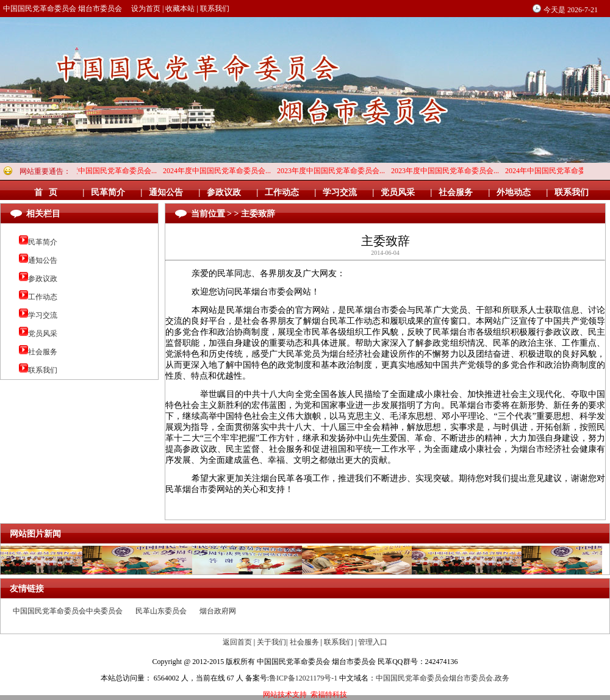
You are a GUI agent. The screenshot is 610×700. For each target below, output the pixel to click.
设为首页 (146, 9)
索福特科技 (329, 695)
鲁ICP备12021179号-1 (303, 678)
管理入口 (373, 642)
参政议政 (43, 279)
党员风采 (43, 334)
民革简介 (43, 242)
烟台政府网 (218, 611)
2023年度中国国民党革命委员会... (333, 171)
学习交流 (43, 315)
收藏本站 (180, 9)
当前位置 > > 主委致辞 (233, 214)
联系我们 (215, 9)
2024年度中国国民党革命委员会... (105, 171)
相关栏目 (43, 214)
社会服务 (43, 352)
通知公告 (43, 260)
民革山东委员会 (161, 611)
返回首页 (237, 642)
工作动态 (43, 297)
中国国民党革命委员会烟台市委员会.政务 (443, 678)
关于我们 (271, 642)
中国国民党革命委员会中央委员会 (68, 611)
